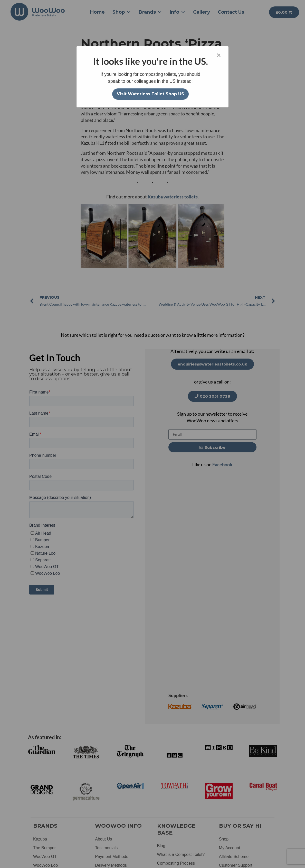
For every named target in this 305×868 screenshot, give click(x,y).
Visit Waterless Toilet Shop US (150, 94)
